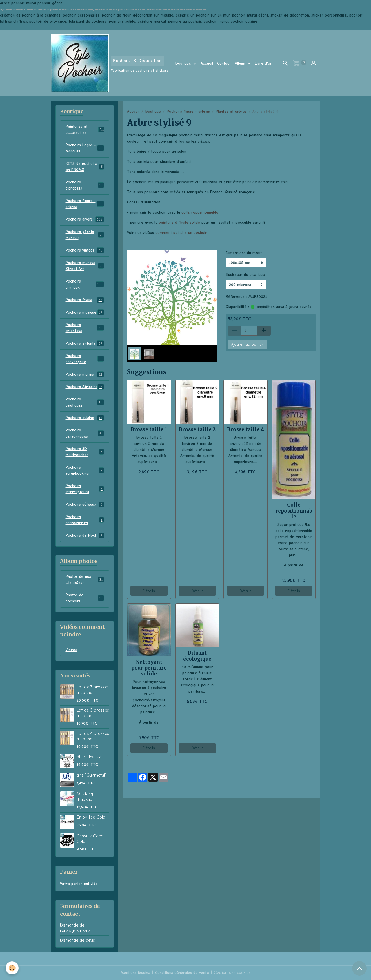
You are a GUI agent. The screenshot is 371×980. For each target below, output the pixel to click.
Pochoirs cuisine (85, 418)
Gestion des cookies (232, 973)
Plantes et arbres (231, 111)
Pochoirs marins (85, 374)
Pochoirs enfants (85, 343)
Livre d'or (263, 63)
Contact (224, 63)
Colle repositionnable (294, 511)
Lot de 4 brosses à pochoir (93, 736)
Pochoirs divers (85, 219)
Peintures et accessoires (85, 130)
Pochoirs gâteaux (85, 504)
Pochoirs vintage (85, 250)
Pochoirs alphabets (85, 185)
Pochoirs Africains (85, 387)
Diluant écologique (197, 656)
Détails (149, 591)
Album (241, 63)
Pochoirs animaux (85, 284)
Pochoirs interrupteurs (85, 489)
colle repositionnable (200, 212)
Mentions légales (135, 973)
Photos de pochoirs (85, 598)
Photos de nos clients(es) (85, 580)
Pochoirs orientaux (85, 328)
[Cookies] (12, 968)
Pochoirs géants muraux (85, 235)
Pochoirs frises (85, 300)
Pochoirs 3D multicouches (85, 452)
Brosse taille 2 (197, 429)
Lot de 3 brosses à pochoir (93, 713)
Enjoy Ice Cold (91, 817)
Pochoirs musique (85, 312)
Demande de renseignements (75, 928)
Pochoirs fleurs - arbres (188, 111)
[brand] (109, 63)
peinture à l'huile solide (180, 222)
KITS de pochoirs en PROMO (85, 167)
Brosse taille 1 (149, 429)
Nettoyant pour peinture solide (149, 668)
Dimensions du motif (244, 253)
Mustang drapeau (85, 797)
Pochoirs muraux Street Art (85, 266)
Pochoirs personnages (85, 433)
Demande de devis (78, 940)
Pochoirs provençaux (85, 359)
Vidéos (71, 650)
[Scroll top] (359, 968)
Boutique (184, 63)
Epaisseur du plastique (245, 275)
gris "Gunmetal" (91, 775)
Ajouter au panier (247, 344)
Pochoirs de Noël (85, 535)
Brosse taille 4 (245, 429)
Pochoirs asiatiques (85, 402)
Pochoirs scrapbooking (85, 470)
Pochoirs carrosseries (85, 520)
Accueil (207, 63)
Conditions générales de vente (182, 973)
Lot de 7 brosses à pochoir (93, 690)
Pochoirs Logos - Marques (85, 148)
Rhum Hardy (89, 757)
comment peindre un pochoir (181, 233)
